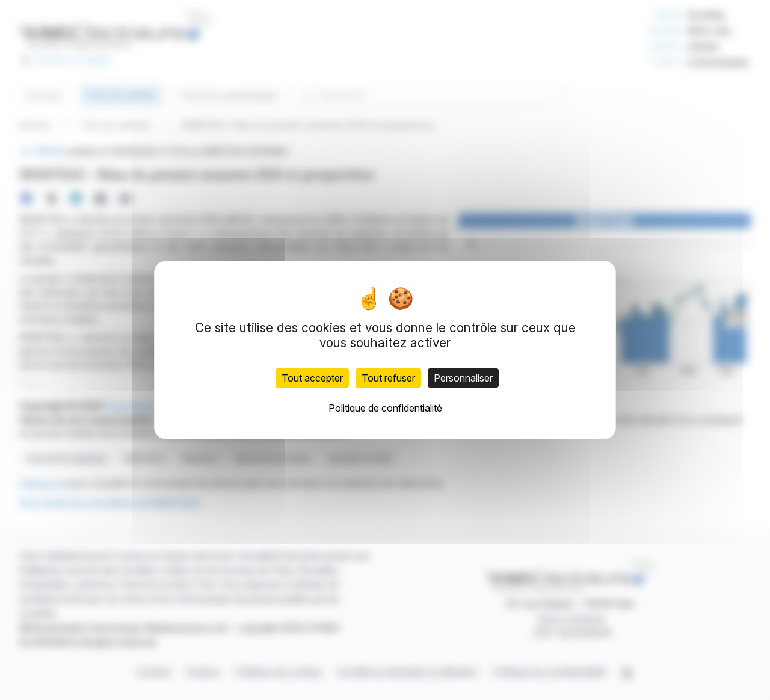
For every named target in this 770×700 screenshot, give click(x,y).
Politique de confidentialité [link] (385, 408)
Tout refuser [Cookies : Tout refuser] (388, 378)
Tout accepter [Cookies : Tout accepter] (312, 378)
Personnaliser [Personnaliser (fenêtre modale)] (463, 378)
